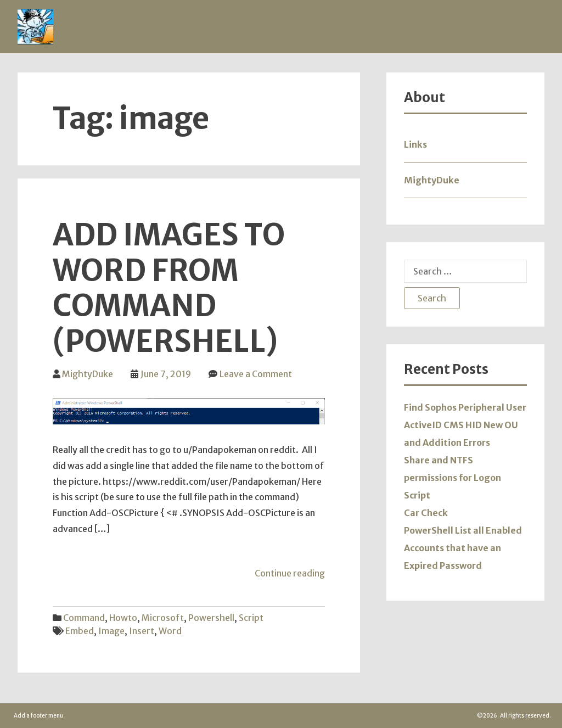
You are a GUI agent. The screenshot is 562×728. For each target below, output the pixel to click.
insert (142, 631)
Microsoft (163, 618)
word (170, 631)
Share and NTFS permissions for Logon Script (453, 478)
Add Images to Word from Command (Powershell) (168, 288)
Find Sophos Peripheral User (465, 407)
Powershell (211, 618)
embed (80, 631)
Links (415, 144)
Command (84, 618)
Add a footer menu (38, 716)
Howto (123, 618)
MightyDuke (88, 374)
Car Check (426, 513)
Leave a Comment (256, 374)
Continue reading (290, 573)
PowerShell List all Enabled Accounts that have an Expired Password (463, 548)
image (111, 631)
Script (251, 618)
